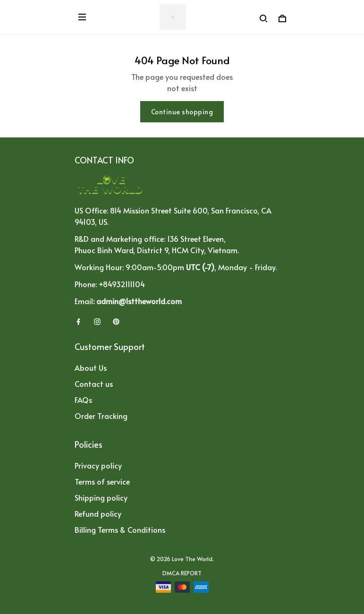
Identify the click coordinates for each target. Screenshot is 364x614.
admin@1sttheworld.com (139, 301)
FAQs (83, 400)
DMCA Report (182, 573)
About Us (91, 367)
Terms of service (102, 481)
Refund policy (98, 513)
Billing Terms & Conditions (120, 529)
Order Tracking (101, 416)
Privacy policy (98, 465)
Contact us (94, 384)
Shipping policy (101, 497)
